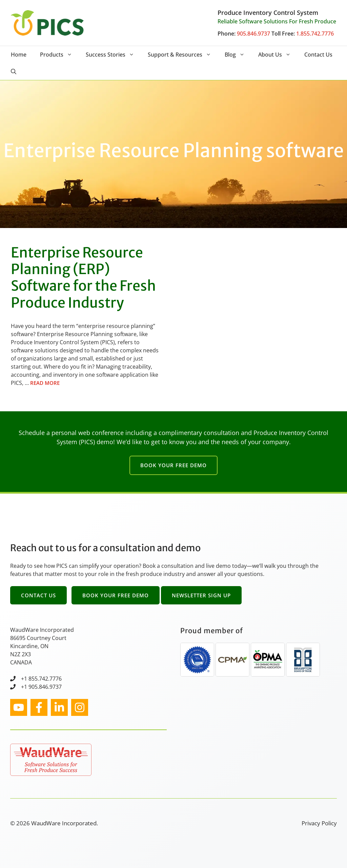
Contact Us (318, 55)
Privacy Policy (319, 823)
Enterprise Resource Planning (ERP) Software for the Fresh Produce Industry (83, 278)
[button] (14, 71)
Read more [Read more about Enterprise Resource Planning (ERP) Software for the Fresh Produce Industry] (45, 383)
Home (19, 55)
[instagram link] (19, 707)
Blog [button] (238, 55)
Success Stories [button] (113, 55)
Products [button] (59, 55)
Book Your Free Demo (173, 465)
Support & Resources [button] (183, 55)
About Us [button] (278, 55)
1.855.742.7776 (315, 34)
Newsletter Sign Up (201, 595)
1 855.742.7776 (43, 679)
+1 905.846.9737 (41, 687)
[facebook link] (39, 707)
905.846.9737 (253, 34)
